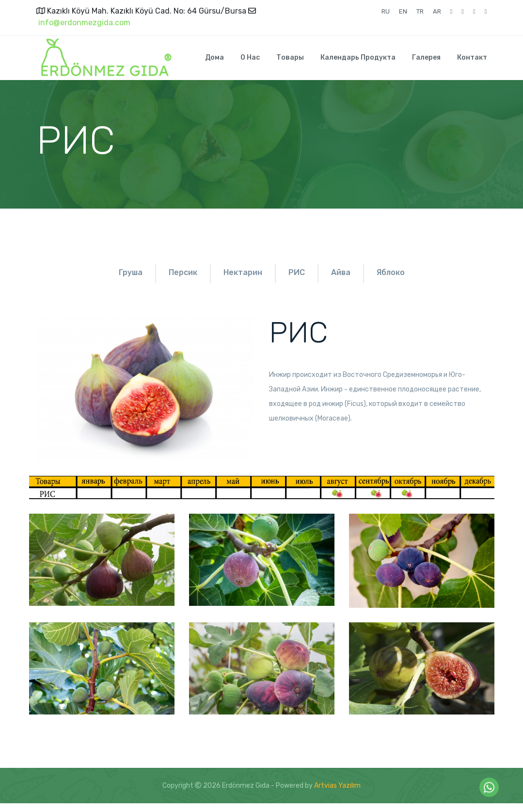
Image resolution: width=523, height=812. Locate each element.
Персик (181, 272)
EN (403, 11)
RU (386, 11)
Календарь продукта (358, 57)
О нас (250, 57)
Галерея (426, 57)
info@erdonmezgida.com (83, 23)
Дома (214, 57)
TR (420, 11)
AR (437, 11)
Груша (100, 272)
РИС (353, 272)
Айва (426, 272)
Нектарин (270, 272)
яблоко (262, 284)
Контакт (472, 57)
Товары (290, 57)
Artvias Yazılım (337, 794)
